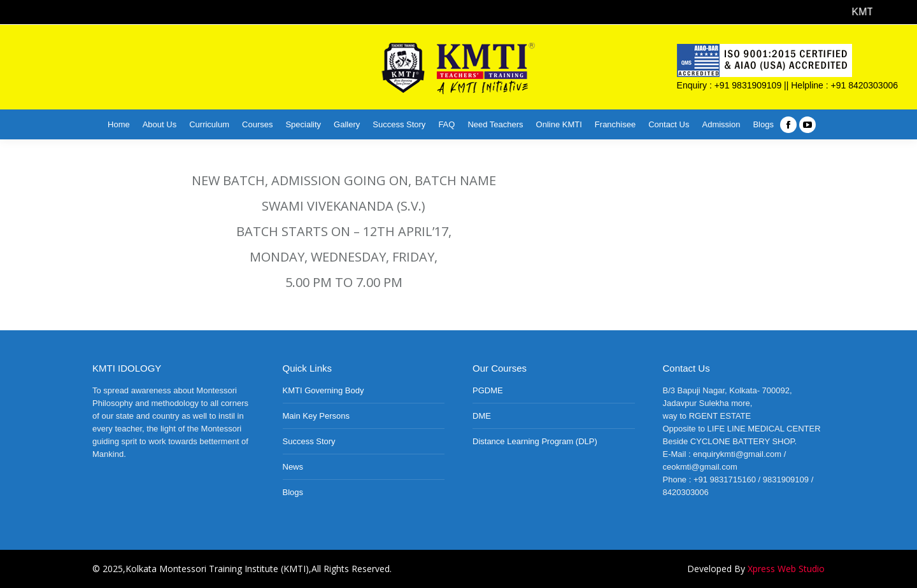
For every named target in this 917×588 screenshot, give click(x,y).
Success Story (309, 441)
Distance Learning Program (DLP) (535, 441)
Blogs (293, 492)
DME (482, 416)
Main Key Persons (316, 416)
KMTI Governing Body (323, 390)
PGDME (488, 390)
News (293, 467)
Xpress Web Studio (786, 569)
